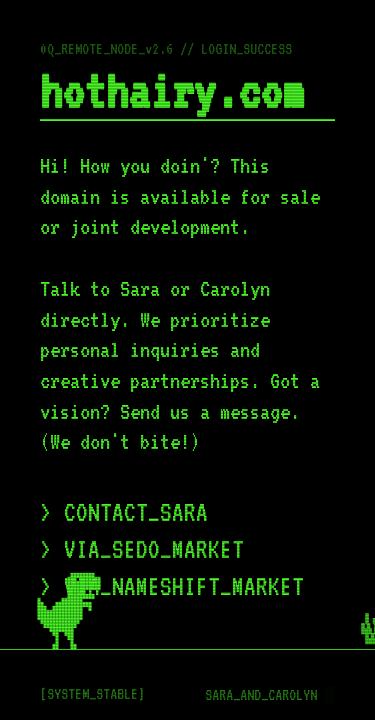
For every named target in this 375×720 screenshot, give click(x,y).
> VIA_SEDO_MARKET (142, 549)
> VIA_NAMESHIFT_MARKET (172, 586)
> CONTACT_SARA (124, 512)
